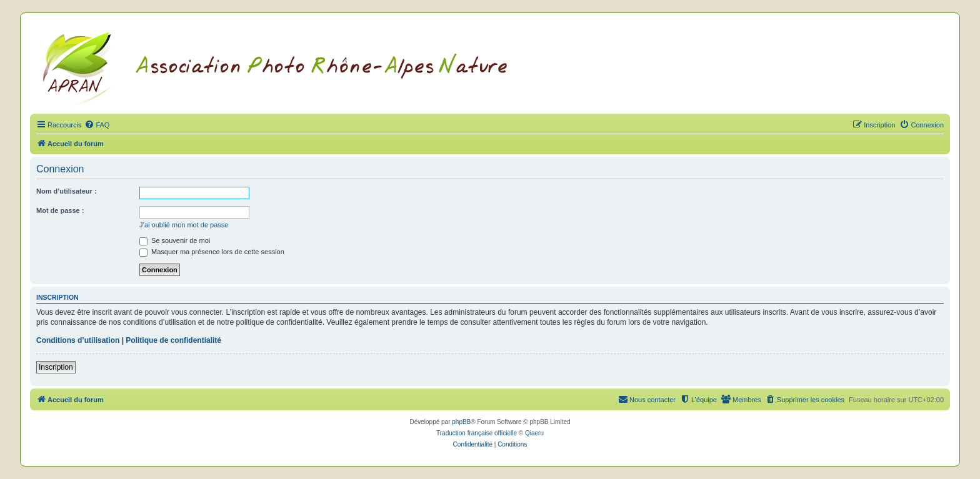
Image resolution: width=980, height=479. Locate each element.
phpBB (461, 422)
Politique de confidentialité (173, 340)
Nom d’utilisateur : (67, 191)
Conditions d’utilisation (78, 340)
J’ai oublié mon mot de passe (184, 225)
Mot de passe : (60, 210)
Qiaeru (534, 433)
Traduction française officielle (477, 433)
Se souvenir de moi (175, 240)
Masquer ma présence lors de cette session (212, 252)
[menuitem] (97, 125)
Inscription (56, 367)
